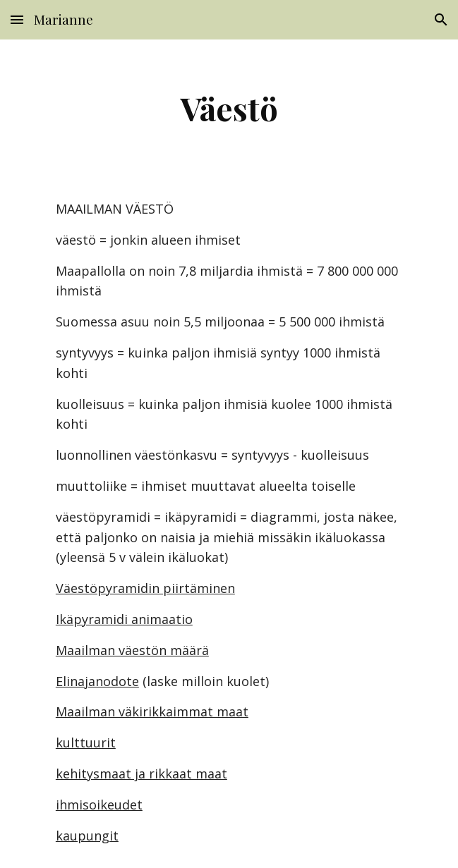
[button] (17, 19)
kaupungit (87, 836)
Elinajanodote (97, 681)
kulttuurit (86, 742)
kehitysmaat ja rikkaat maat (141, 774)
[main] (229, 108)
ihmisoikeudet (99, 805)
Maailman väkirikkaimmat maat (152, 711)
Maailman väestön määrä (132, 650)
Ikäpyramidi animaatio (124, 619)
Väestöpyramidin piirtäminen (145, 588)
